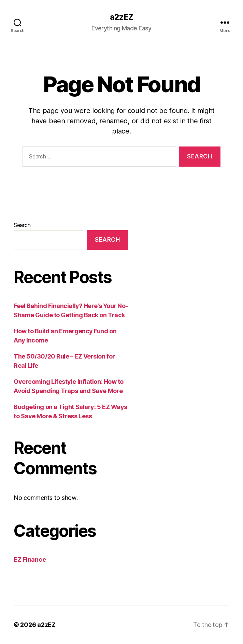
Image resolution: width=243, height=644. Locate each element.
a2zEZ (121, 17)
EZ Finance (30, 559)
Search (22, 225)
